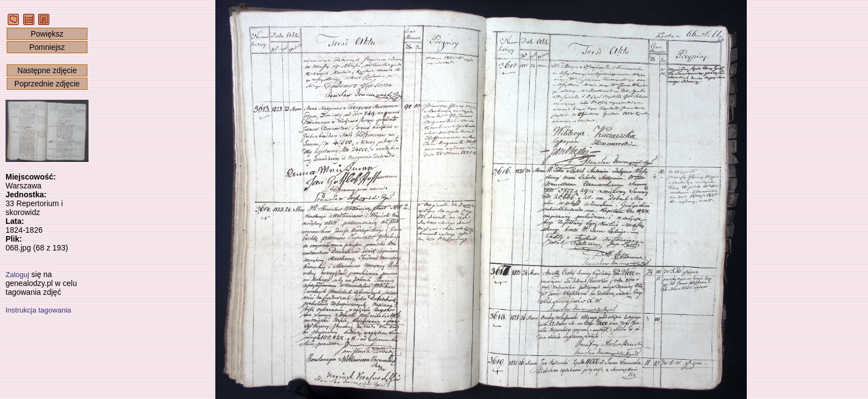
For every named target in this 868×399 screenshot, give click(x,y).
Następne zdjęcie (47, 70)
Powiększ (47, 34)
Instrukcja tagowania (38, 310)
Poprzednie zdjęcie (47, 84)
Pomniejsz (47, 47)
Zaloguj (17, 275)
